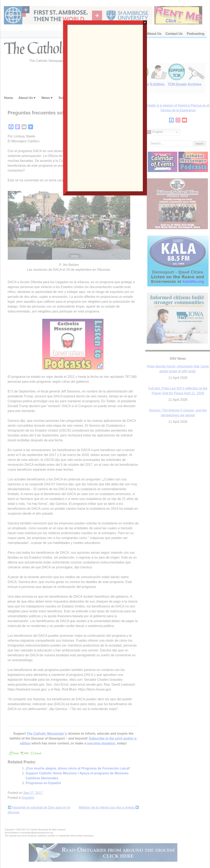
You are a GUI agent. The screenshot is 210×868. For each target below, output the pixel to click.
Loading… (105, 107)
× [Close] (145, 22)
